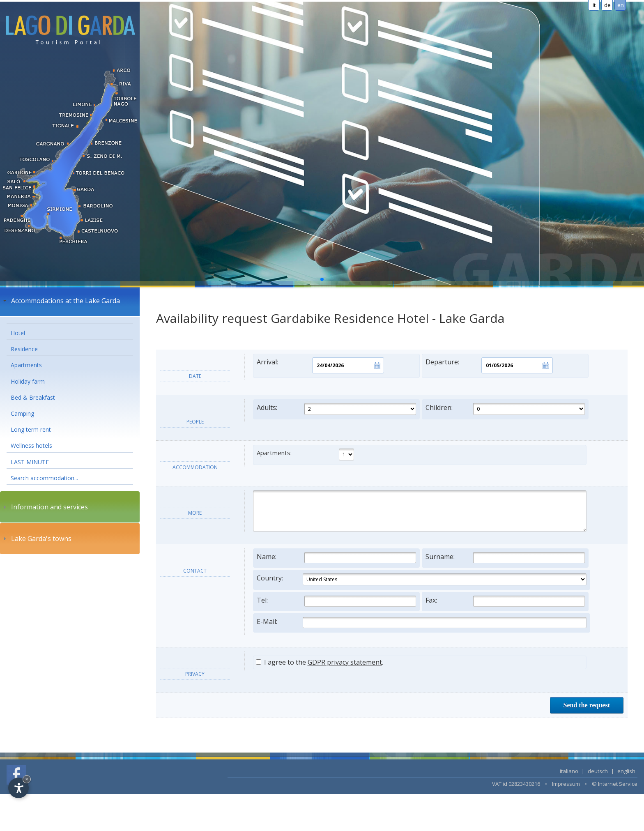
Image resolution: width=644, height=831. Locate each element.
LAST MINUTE (30, 462)
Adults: (336, 409)
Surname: (505, 558)
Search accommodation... (44, 478)
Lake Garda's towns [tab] (36, 539)
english (626, 771)
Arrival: (320, 365)
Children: (505, 409)
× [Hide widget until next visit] (27, 779)
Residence (24, 349)
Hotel (18, 333)
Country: (422, 579)
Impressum (566, 784)
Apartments (26, 365)
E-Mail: (422, 623)
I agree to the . (320, 662)
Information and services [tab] (45, 507)
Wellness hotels (31, 445)
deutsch (598, 771)
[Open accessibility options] (18, 788)
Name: (336, 558)
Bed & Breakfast (33, 397)
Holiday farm (28, 381)
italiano (569, 771)
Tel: (336, 601)
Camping (22, 413)
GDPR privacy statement (345, 662)
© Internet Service (615, 784)
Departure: (489, 365)
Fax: (505, 601)
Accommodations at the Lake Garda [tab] (61, 301)
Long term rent (31, 429)
